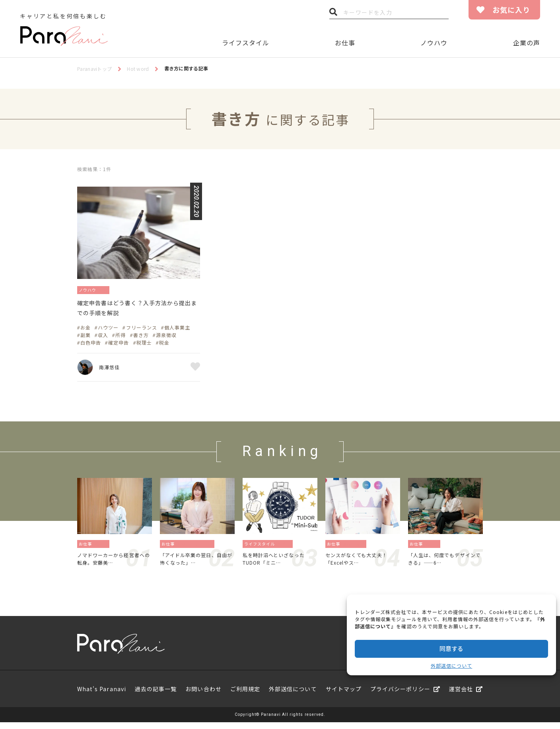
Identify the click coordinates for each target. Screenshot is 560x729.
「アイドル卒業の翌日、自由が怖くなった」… (196, 564)
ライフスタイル (246, 43)
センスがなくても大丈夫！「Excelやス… (361, 564)
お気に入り (511, 10)
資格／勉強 (356, 547)
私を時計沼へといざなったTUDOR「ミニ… (278, 564)
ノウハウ (434, 43)
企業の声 (527, 43)
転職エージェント (197, 547)
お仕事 (345, 43)
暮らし (287, 547)
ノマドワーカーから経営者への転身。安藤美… (113, 564)
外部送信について (451, 666)
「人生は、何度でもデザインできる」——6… (444, 564)
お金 (110, 289)
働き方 (104, 547)
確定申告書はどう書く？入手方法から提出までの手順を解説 (138, 310)
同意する (451, 648)
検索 (333, 14)
